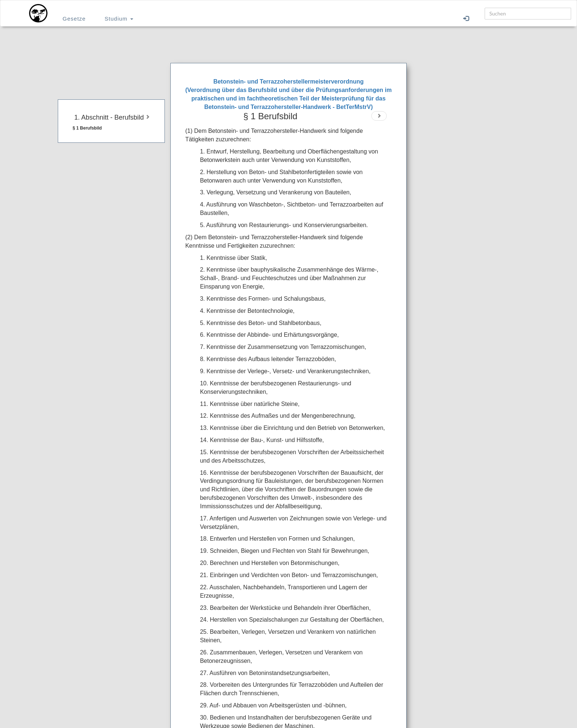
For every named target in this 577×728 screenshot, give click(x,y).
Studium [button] (119, 19)
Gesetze (74, 19)
